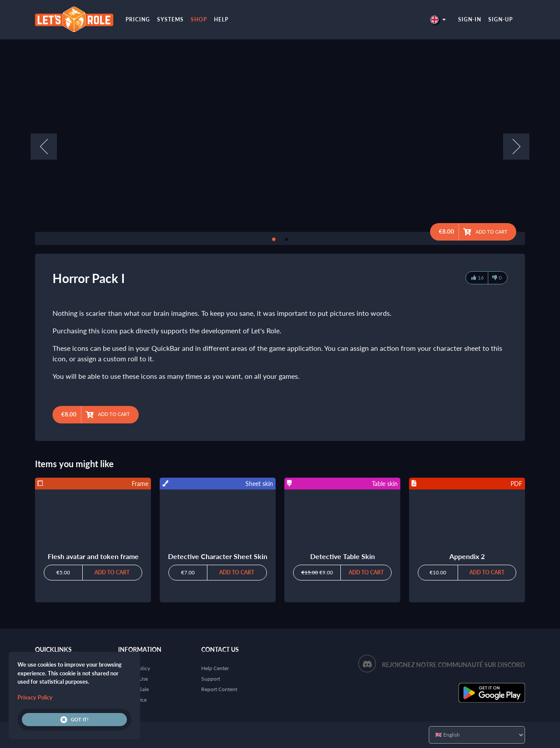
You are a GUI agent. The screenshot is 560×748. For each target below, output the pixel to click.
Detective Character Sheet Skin (218, 556)
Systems (170, 19)
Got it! (74, 720)
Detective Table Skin (343, 556)
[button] (438, 19)
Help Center (215, 668)
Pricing (138, 19)
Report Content (219, 689)
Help (221, 19)
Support (211, 679)
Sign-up (500, 19)
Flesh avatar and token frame (93, 556)
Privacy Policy (35, 697)
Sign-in (470, 19)
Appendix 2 (467, 556)
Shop (199, 19)
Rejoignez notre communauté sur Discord (453, 665)
